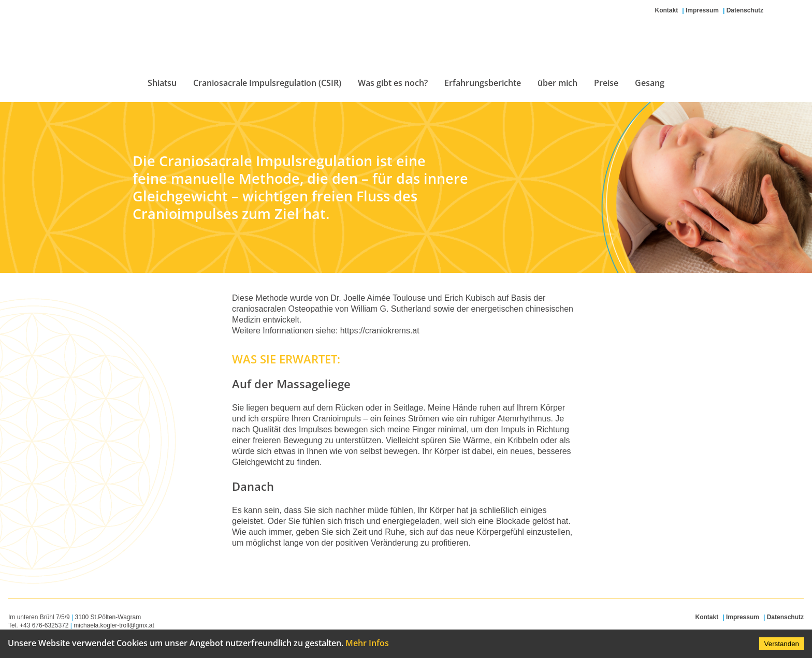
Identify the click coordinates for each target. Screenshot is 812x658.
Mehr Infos (367, 643)
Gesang (650, 83)
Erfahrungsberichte (483, 83)
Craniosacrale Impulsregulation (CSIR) (267, 83)
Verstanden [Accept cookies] (782, 644)
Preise (606, 83)
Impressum (702, 10)
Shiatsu (162, 83)
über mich (557, 83)
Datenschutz (745, 10)
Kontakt (667, 10)
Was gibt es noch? (393, 83)
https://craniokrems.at (380, 331)
